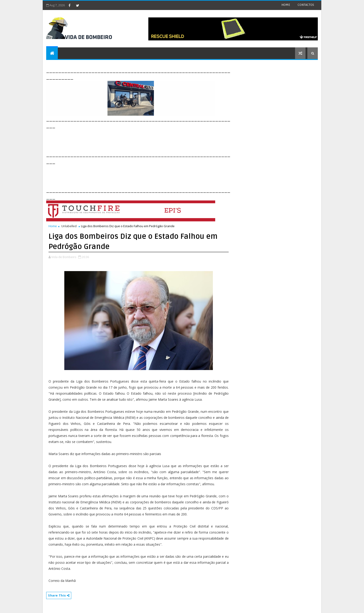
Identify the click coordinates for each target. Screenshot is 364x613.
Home (53, 226)
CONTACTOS (306, 5)
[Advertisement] (131, 140)
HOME (286, 5)
